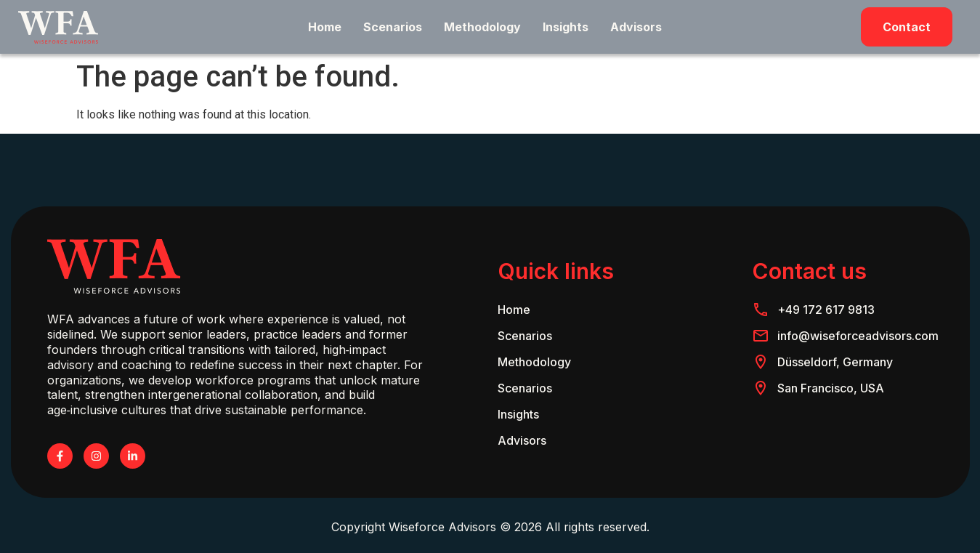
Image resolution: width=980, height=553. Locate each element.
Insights (566, 27)
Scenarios (393, 27)
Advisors (636, 27)
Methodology (482, 27)
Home (325, 27)
